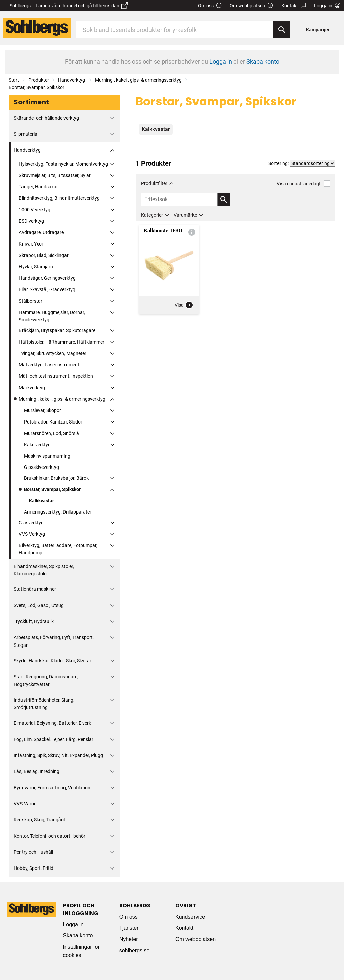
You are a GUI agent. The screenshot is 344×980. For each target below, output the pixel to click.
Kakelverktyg (37, 445)
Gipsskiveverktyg (41, 467)
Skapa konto (78, 936)
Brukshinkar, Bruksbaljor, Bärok (56, 478)
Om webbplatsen (252, 6)
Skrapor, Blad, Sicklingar (44, 255)
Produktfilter (154, 183)
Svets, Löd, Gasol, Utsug (39, 605)
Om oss (210, 6)
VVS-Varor (25, 804)
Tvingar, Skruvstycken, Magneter (53, 353)
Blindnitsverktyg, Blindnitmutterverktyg (59, 198)
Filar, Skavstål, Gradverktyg (47, 289)
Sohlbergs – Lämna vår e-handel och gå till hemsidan (69, 6)
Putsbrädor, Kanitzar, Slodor (53, 422)
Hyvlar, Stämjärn (36, 267)
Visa (184, 305)
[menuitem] (320, 29)
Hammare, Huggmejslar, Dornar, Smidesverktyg (52, 316)
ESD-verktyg (31, 221)
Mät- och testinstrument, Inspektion (56, 376)
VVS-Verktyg (32, 534)
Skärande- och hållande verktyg (46, 118)
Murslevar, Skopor (42, 410)
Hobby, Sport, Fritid (34, 868)
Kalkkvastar (41, 501)
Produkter (39, 80)
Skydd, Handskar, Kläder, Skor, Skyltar (53, 661)
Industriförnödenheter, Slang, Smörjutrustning (44, 704)
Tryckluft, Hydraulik (34, 621)
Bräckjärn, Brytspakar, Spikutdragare (57, 330)
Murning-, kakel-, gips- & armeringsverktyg (138, 80)
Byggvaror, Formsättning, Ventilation (52, 788)
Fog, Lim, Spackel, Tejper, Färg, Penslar (54, 739)
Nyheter (129, 939)
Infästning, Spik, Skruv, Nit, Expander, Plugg (58, 755)
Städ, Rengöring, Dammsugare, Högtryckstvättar (46, 680)
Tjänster (129, 928)
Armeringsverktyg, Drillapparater (58, 512)
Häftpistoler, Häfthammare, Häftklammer (62, 342)
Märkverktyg (32, 388)
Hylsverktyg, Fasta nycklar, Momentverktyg (63, 164)
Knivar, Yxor (31, 244)
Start (14, 80)
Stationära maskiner (35, 589)
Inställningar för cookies (81, 951)
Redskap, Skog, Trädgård (40, 820)
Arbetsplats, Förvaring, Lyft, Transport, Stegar (54, 641)
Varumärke (185, 215)
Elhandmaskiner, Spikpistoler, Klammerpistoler (44, 570)
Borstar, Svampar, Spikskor (37, 87)
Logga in (73, 924)
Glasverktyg (31, 523)
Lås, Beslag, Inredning (37, 771)
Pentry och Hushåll (33, 852)
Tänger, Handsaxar (38, 187)
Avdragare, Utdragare (41, 232)
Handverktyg (72, 80)
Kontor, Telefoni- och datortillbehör (50, 836)
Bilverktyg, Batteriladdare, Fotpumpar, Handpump (58, 549)
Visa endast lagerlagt (303, 184)
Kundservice (190, 917)
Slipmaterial (26, 134)
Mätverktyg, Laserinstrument (49, 365)
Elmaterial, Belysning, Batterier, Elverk (52, 723)
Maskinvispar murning (47, 456)
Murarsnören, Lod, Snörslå (51, 433)
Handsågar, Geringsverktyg (47, 278)
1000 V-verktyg (35, 210)
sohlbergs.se (135, 951)
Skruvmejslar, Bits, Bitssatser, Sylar (55, 175)
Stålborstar (31, 301)
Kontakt (294, 6)
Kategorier (152, 215)
